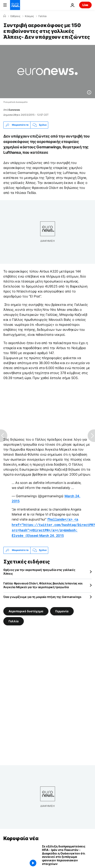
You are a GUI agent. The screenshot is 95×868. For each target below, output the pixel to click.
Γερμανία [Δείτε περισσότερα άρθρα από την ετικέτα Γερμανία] (62, 609)
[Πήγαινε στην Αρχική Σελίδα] (15, 5)
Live (85, 5)
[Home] (5, 16)
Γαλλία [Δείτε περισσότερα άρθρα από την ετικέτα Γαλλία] (14, 619)
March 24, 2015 (52, 534)
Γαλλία (42, 16)
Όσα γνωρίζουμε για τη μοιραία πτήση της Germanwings (42, 595)
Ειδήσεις (15, 16)
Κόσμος (29, 16)
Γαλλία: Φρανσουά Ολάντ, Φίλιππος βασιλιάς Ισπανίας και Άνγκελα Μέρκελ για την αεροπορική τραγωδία (43, 583)
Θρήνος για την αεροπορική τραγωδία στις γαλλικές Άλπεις (39, 570)
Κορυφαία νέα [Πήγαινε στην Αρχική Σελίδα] (21, 837)
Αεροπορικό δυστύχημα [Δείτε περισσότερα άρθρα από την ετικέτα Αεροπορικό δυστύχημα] (26, 609)
